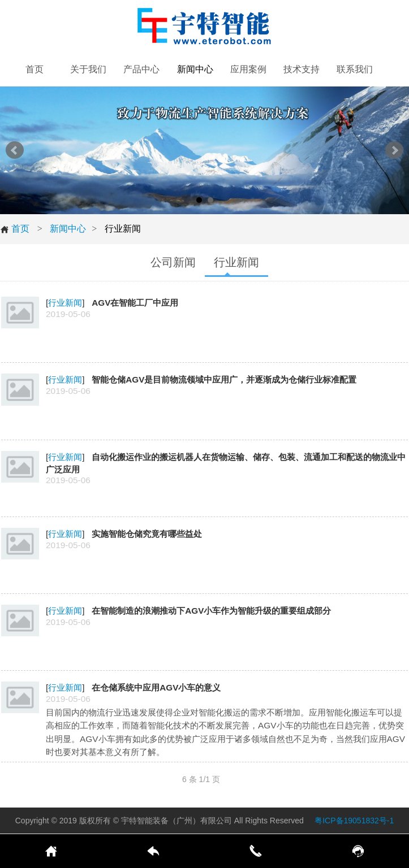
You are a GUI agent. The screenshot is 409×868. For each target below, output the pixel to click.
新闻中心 (68, 229)
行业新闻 (65, 303)
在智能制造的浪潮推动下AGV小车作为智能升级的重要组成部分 (211, 611)
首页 (15, 229)
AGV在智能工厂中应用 (135, 303)
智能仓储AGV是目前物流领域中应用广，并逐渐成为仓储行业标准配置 (224, 379)
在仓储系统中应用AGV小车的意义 (156, 687)
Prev (15, 150)
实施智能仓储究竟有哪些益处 (147, 534)
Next (394, 150)
